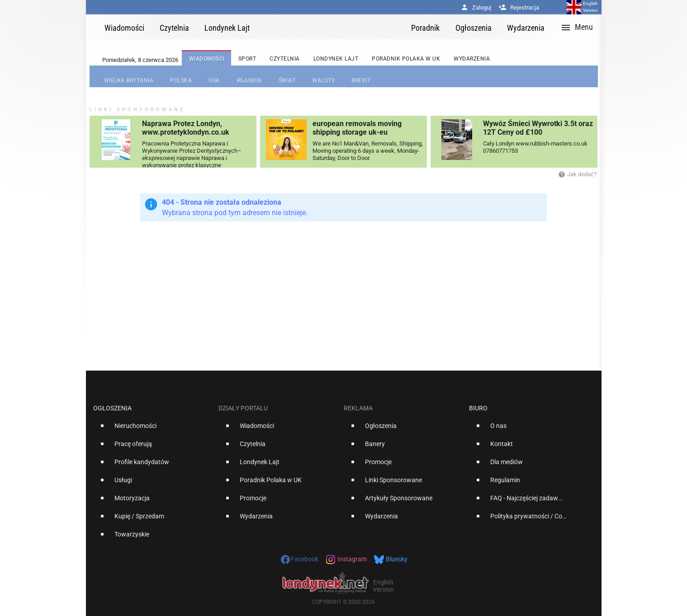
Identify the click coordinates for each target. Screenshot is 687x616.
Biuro (478, 408)
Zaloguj (476, 7)
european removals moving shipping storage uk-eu (357, 128)
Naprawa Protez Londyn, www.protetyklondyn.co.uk (186, 128)
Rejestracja (519, 7)
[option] (152, 429)
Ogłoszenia (112, 408)
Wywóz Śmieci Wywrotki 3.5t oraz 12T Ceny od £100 (538, 128)
